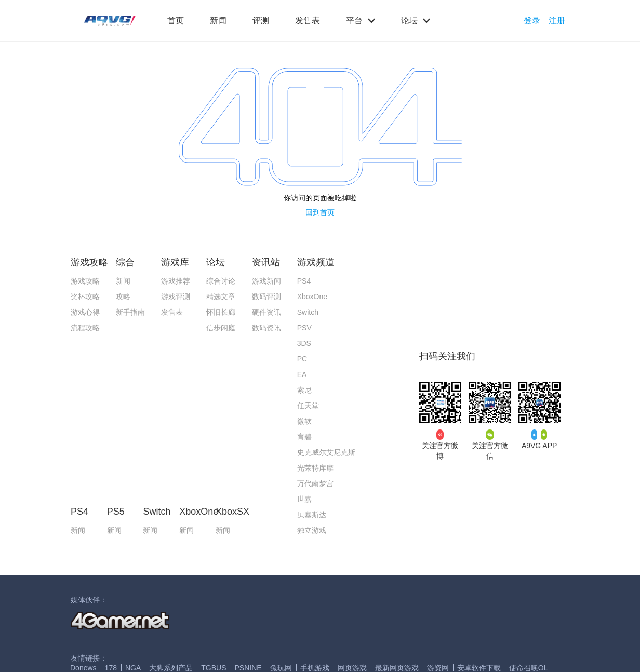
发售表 (308, 21)
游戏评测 (176, 297)
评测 (261, 21)
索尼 (304, 390)
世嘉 (304, 499)
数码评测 (266, 297)
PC (302, 359)
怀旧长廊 (221, 312)
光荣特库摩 (315, 468)
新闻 (218, 21)
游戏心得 (85, 312)
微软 (304, 421)
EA (302, 374)
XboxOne (312, 297)
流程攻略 (85, 328)
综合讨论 (221, 281)
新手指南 (130, 312)
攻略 (123, 297)
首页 (176, 21)
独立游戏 (312, 530)
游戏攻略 (85, 281)
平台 (361, 21)
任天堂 (308, 406)
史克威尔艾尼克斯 (326, 452)
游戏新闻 (266, 281)
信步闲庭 (221, 328)
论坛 (416, 21)
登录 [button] (532, 21)
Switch (308, 312)
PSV (304, 328)
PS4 (304, 281)
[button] (110, 21)
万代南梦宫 (315, 483)
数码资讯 (266, 328)
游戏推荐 (176, 281)
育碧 (304, 437)
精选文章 (221, 297)
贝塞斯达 (312, 515)
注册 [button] (557, 21)
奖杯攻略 (85, 297)
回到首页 (320, 212)
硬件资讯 (266, 312)
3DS (304, 343)
